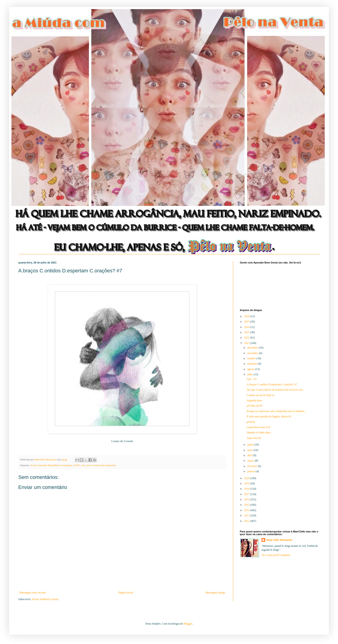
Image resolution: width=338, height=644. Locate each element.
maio (250, 450)
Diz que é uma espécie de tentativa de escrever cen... (276, 390)
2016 (247, 499)
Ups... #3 (252, 379)
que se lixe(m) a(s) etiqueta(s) (101, 465)
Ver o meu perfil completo (276, 555)
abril (250, 455)
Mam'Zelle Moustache (279, 540)
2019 (247, 483)
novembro (253, 353)
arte (83, 465)
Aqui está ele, (254, 438)
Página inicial (126, 593)
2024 (247, 327)
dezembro (253, 348)
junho (251, 445)
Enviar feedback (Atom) (45, 599)
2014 (247, 510)
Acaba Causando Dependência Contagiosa (51, 465)
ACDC (77, 465)
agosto (251, 369)
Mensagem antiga (215, 593)
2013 (247, 515)
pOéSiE (251, 422)
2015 (247, 505)
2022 (247, 338)
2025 (247, 322)
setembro (253, 364)
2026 (247, 316)
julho (251, 374)
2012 (247, 521)
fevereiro (253, 466)
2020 (247, 478)
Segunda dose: (255, 400)
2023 (247, 332)
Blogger (188, 624)
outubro (252, 358)
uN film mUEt (255, 406)
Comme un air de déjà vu (260, 395)
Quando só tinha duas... (260, 432)
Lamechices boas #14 (258, 427)
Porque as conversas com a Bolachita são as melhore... (277, 411)
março (251, 461)
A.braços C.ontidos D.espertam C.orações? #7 (272, 384)
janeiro (251, 471)
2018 (247, 489)
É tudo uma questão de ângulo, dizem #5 (269, 416)
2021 (247, 343)
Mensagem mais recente (33, 593)
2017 (247, 494)
